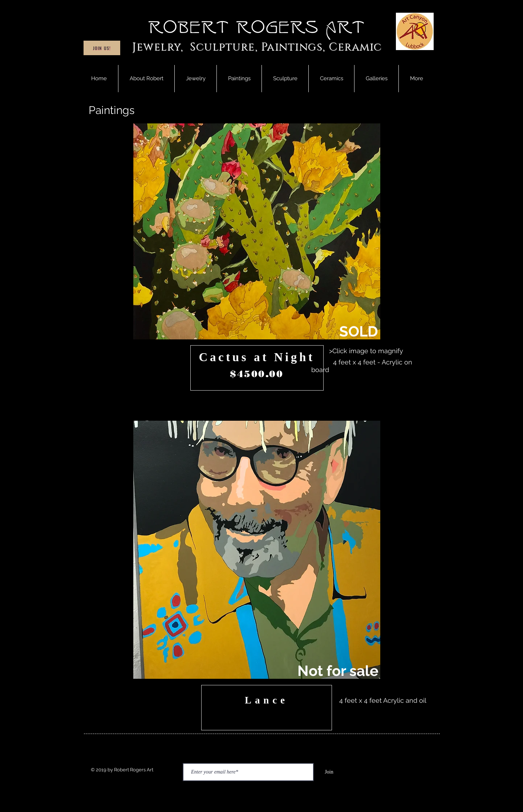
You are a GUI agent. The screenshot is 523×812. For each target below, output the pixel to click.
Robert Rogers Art (257, 28)
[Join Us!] (102, 48)
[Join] (329, 772)
